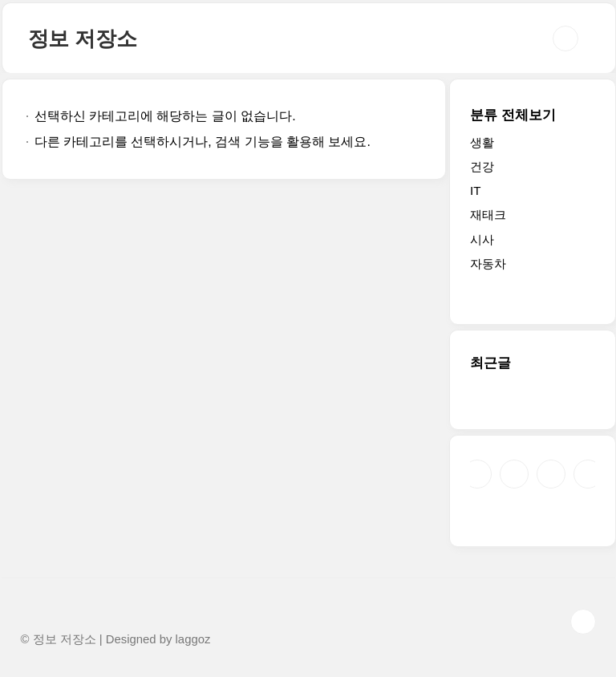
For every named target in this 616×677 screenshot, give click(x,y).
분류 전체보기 (513, 115)
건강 (482, 166)
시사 (482, 239)
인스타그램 (514, 474)
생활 (482, 142)
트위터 (551, 474)
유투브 (588, 474)
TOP (583, 622)
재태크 (488, 215)
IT (475, 191)
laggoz (193, 639)
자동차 (488, 264)
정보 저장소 (83, 39)
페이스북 (477, 474)
